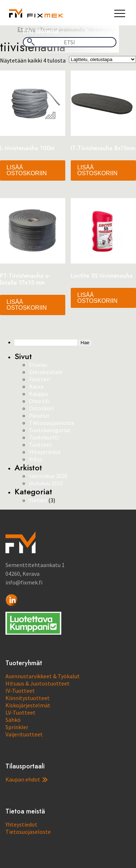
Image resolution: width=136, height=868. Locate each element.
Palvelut (39, 415)
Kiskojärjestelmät (28, 705)
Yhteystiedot (45, 452)
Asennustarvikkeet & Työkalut (43, 676)
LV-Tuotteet (20, 712)
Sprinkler (17, 727)
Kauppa (38, 394)
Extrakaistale (46, 372)
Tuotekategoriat (50, 430)
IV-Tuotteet (20, 691)
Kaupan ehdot (26, 779)
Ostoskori (41, 408)
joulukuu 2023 (46, 483)
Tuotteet (40, 445)
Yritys (36, 459)
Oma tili (39, 401)
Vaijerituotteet (24, 734)
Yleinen (38, 500)
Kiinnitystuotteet (28, 698)
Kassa (36, 386)
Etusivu (38, 365)
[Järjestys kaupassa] (102, 59)
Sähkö (13, 720)
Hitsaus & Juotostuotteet (38, 683)
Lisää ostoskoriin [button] (27, 170)
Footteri (40, 379)
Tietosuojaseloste (52, 423)
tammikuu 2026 (48, 476)
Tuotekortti (44, 437)
